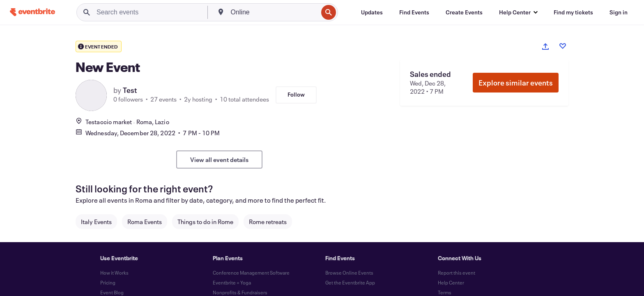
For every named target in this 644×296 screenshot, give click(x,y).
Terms (445, 292)
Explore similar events (516, 83)
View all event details (219, 160)
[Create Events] (464, 12)
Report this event (457, 273)
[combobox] (274, 12)
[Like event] (563, 46)
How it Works (114, 273)
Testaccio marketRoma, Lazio (122, 122)
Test (130, 90)
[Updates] (372, 12)
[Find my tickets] (573, 12)
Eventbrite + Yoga (232, 282)
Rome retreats (268, 222)
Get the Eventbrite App (350, 282)
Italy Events (96, 222)
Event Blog (112, 292)
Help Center (451, 282)
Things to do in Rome (205, 222)
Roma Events (145, 222)
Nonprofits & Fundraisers (240, 292)
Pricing (108, 282)
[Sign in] (619, 12)
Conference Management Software (251, 273)
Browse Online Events (349, 273)
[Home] (32, 12)
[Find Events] (414, 12)
